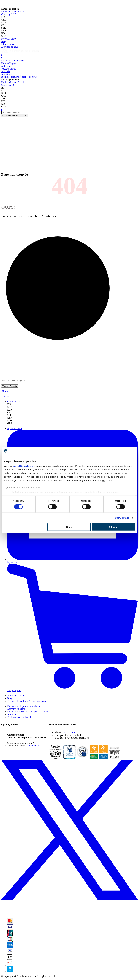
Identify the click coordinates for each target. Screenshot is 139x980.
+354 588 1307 (69, 732)
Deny (69, 527)
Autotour (12, 714)
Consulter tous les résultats (15, 116)
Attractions (7, 74)
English (5, 12)
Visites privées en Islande (20, 717)
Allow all (114, 527)
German (13, 12)
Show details (122, 518)
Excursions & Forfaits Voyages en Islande (27, 712)
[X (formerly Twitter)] (69, 914)
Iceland (42, 4)
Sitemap (6, 396)
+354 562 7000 (34, 746)
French (21, 12)
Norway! (55, 4)
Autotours (6, 66)
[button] (9, 14)
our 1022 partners (23, 466)
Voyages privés (9, 69)
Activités (6, 71)
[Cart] (2, 55)
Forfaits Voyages (9, 63)
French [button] (10, 9)
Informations (7, 44)
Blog (4, 41)
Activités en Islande (17, 709)
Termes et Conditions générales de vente (27, 701)
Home (5, 391)
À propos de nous (10, 47)
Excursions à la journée (13, 61)
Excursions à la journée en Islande (24, 706)
